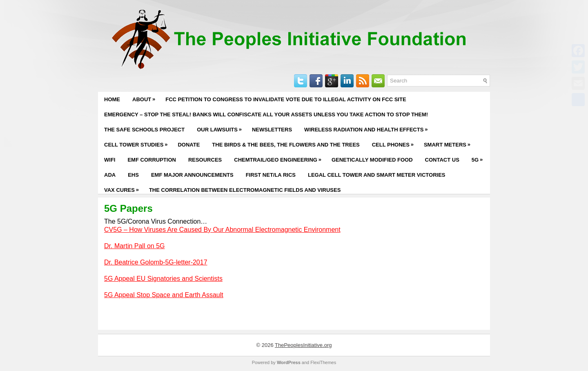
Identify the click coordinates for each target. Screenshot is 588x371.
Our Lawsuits (221, 127)
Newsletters (272, 130)
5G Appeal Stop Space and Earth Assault (164, 295)
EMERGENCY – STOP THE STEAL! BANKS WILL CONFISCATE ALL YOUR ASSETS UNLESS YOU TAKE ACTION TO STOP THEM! (266, 114)
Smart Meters (449, 142)
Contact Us (442, 160)
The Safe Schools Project (144, 130)
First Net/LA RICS (271, 175)
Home (112, 99)
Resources (205, 160)
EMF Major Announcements (192, 175)
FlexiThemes (323, 362)
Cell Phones (395, 142)
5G (479, 158)
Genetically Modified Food (372, 160)
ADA (110, 175)
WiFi (110, 160)
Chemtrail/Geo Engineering (280, 158)
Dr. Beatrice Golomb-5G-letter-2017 (156, 262)
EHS (133, 175)
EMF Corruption (151, 160)
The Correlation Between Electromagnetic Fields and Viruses (245, 190)
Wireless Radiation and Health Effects (368, 127)
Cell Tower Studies (138, 142)
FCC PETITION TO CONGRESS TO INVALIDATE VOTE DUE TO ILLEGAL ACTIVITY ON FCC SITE (286, 99)
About (146, 97)
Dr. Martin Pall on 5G (135, 246)
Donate (189, 145)
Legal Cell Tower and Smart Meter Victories (377, 175)
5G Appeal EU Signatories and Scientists (163, 279)
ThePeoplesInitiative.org (303, 345)
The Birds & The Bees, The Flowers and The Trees (286, 145)
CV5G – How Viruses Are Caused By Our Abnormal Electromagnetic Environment (222, 230)
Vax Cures (124, 188)
